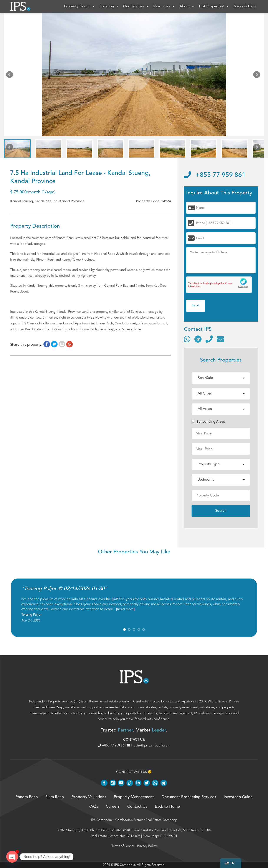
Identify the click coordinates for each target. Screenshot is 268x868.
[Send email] (220, 339)
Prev (10, 76)
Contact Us (137, 807)
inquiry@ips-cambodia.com (149, 745)
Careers (113, 807)
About (187, 7)
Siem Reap (55, 707)
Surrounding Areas (208, 422)
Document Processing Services (189, 797)
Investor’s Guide (238, 797)
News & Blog (245, 6)
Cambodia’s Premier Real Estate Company (146, 820)
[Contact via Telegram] (198, 339)
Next (258, 76)
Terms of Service (123, 846)
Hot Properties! (214, 7)
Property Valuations (89, 797)
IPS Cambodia (101, 820)
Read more (125, 609)
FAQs (93, 807)
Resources (164, 7)
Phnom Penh (27, 797)
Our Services (136, 7)
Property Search (80, 7)
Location (109, 7)
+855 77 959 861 (215, 175)
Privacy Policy (147, 846)
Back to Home (167, 807)
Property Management (134, 797)
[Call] (209, 339)
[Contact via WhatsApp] (187, 339)
